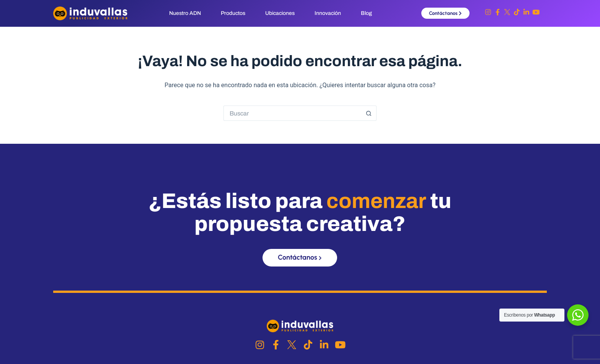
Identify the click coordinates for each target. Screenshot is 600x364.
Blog (366, 13)
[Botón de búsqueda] (369, 113)
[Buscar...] (292, 113)
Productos (233, 13)
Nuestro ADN (185, 13)
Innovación (328, 13)
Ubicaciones (280, 13)
